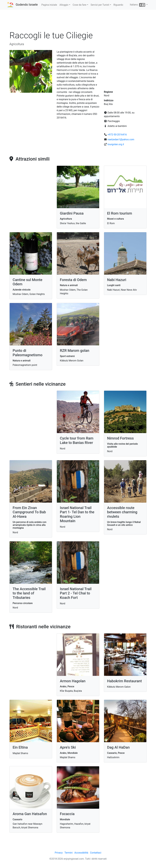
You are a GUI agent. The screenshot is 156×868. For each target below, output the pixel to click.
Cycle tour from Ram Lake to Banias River (77, 440)
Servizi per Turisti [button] (100, 5)
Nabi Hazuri (117, 280)
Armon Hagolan (73, 681)
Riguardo (118, 5)
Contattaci (96, 853)
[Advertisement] (78, 21)
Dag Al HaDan (118, 747)
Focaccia (67, 814)
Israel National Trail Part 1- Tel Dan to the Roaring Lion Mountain (77, 514)
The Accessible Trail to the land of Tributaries (29, 593)
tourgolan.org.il (116, 144)
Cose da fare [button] (80, 5)
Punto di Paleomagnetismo (27, 353)
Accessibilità (81, 853)
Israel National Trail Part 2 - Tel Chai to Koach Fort (76, 593)
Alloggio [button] (64, 5)
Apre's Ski (68, 747)
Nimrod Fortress (120, 438)
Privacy (59, 853)
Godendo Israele (27, 5)
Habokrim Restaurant (124, 681)
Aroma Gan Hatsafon (30, 814)
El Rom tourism (120, 213)
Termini (68, 853)
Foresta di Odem (73, 280)
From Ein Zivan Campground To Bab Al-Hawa (29, 512)
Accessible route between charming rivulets (122, 512)
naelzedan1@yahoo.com (121, 139)
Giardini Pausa (72, 213)
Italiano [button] (138, 5)
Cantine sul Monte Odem (27, 282)
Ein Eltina (20, 747)
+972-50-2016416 (117, 135)
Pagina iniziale (49, 5)
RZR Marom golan (75, 351)
